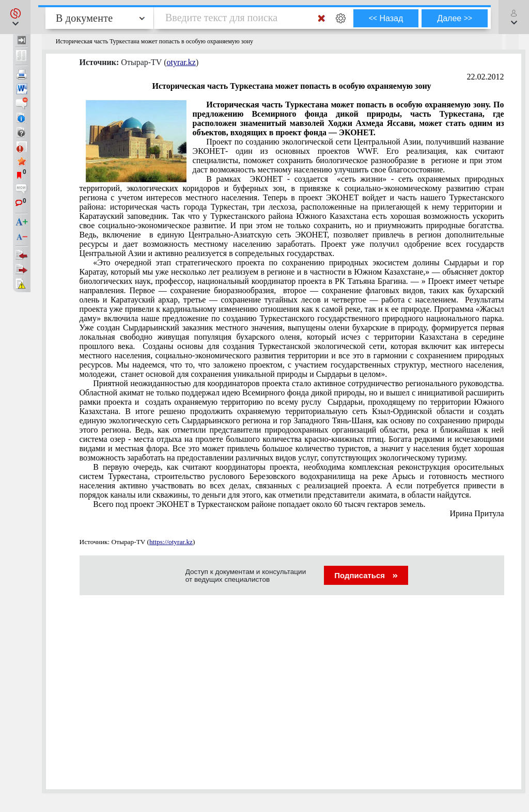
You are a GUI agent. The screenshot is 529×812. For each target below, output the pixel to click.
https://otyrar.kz (171, 542)
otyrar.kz (181, 62)
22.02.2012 (486, 77)
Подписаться (366, 575)
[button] (15, 17)
